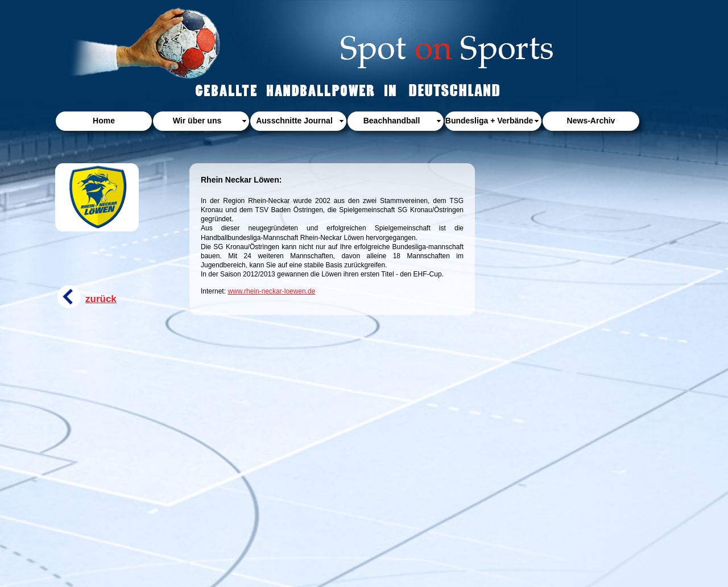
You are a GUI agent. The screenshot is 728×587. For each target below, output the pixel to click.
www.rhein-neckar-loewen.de (271, 291)
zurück (101, 299)
